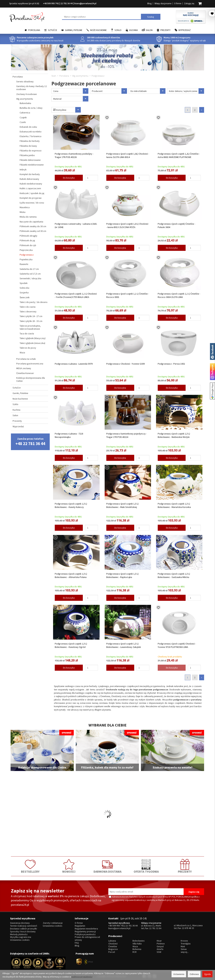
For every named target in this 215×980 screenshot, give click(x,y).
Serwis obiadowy (25, 81)
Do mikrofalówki (148, 91)
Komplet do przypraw (31, 198)
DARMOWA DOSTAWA (107, 866)
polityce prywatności (82, 977)
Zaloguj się (189, 3)
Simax (184, 949)
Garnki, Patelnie (74, 30)
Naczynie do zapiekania (31, 222)
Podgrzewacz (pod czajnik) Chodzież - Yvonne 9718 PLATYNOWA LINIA (177, 645)
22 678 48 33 (188, 928)
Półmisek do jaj (27, 240)
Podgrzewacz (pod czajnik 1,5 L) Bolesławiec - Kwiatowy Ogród (71, 645)
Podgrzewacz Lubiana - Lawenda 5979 (74, 364)
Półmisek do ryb (28, 245)
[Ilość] (91, 178)
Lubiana (112, 941)
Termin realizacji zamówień (24, 926)
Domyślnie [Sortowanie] (67, 110)
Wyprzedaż (185, 30)
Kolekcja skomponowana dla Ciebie (31, 379)
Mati (183, 946)
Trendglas (186, 944)
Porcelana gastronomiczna (30, 364)
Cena (71, 91)
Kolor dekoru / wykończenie (187, 91)
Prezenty (165, 30)
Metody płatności (19, 934)
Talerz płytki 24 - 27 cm (31, 316)
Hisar (159, 941)
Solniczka (24, 288)
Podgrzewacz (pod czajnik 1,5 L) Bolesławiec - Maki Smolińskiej (122, 505)
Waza (22, 352)
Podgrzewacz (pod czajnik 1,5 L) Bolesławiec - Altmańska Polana (71, 575)
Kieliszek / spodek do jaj (32, 193)
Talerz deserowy (28, 311)
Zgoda (207, 974)
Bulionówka (25, 103)
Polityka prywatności (85, 934)
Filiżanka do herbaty (30, 141)
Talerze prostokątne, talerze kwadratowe (30, 327)
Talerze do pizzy (28, 348)
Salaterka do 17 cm (29, 269)
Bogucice (113, 949)
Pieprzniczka (26, 250)
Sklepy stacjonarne (163, 3)
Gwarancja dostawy (20, 923)
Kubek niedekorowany (31, 184)
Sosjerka (24, 293)
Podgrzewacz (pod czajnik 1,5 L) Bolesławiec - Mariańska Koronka (174, 505)
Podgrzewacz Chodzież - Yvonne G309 (125, 364)
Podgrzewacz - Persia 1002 (171, 364)
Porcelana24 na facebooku (212, 351)
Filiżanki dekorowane (30, 160)
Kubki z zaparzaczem (30, 188)
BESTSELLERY (30, 866)
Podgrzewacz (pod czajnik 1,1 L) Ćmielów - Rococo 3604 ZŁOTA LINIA (179, 295)
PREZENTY (185, 866)
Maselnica (25, 207)
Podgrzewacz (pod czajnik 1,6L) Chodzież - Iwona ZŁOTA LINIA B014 (128, 155)
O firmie (178, 3)
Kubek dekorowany (29, 179)
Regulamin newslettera (86, 929)
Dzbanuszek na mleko (31, 132)
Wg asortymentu (25, 99)
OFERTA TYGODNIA (146, 866)
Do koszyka (69, 178)
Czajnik (23, 117)
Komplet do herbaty (30, 174)
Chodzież (113, 944)
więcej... (185, 952)
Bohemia (137, 949)
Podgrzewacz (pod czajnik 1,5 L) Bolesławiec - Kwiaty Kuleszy (71, 505)
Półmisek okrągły (28, 236)
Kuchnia (134, 30)
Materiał (71, 99)
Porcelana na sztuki (26, 359)
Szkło (118, 30)
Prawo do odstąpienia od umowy (87, 939)
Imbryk (23, 170)
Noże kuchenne (98, 30)
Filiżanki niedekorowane (32, 165)
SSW (159, 952)
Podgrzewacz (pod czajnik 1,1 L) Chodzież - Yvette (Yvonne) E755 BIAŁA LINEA (76, 295)
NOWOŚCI (69, 866)
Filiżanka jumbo (27, 155)
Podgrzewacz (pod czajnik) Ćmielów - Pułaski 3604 (176, 225)
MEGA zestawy (24, 368)
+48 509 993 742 (51, 3)
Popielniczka (26, 259)
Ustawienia (179, 974)
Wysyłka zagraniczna (21, 937)
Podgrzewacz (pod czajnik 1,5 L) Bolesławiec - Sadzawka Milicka (174, 575)
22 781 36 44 (67, 3)
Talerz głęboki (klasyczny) (33, 338)
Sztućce (53, 30)
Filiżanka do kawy (28, 146)
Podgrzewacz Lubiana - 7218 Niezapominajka (69, 435)
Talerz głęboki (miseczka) (32, 343)
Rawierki (24, 264)
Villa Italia (137, 944)
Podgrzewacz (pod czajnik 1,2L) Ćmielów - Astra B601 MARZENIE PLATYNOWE (179, 155)
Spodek (24, 283)
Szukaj (151, 17)
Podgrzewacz (27, 255)
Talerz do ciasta (28, 307)
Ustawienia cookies (20, 940)
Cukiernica (25, 113)
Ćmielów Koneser (25, 373)
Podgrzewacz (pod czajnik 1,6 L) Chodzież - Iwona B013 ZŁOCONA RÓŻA (127, 225)
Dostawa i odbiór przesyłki (24, 929)
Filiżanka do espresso (31, 151)
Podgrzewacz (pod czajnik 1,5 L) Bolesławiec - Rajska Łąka (122, 575)
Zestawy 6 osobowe (27, 94)
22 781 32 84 (155, 928)
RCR (135, 952)
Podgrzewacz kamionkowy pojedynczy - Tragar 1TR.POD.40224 (127, 435)
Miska (23, 212)
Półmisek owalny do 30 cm (33, 226)
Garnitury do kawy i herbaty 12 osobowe (31, 88)
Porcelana (34, 30)
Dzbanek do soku (28, 127)
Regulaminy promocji (85, 932)
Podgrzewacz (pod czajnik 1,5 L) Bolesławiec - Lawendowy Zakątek (124, 645)
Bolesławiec (139, 941)
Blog (149, 3)
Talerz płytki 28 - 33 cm (31, 321)
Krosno (184, 941)
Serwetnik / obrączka (30, 278)
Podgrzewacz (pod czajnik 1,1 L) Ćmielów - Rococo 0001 (128, 295)
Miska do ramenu (28, 217)
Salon (149, 30)
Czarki (23, 122)
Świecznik (25, 297)
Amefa (160, 949)
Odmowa (194, 974)
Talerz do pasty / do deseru (34, 302)
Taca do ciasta (27, 333)
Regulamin (80, 926)
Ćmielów (113, 946)
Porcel (112, 952)
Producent (109, 91)
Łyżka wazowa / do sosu (32, 203)
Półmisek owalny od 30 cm (33, 231)
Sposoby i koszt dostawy (23, 932)
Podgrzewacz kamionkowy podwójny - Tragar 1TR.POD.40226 (74, 155)
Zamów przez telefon (30, 442)
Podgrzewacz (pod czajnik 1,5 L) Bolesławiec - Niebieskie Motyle (174, 435)
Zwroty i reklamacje (53, 923)
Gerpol (160, 946)
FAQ (77, 943)
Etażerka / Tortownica (30, 136)
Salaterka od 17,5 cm (30, 274)
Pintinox (161, 944)
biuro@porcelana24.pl (85, 3)
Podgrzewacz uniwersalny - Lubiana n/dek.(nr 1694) (76, 225)
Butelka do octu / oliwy (31, 108)
